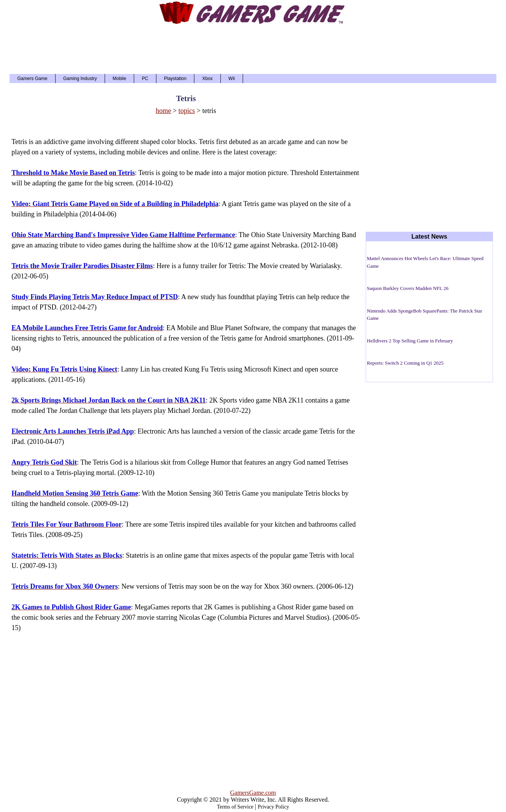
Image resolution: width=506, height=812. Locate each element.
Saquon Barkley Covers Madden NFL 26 (408, 288)
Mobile (119, 79)
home (163, 111)
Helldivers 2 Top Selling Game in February (410, 341)
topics (187, 111)
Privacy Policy (273, 807)
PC (145, 79)
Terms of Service (235, 807)
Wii (232, 79)
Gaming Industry (80, 79)
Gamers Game (32, 79)
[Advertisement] (253, 49)
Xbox (207, 79)
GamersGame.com (253, 793)
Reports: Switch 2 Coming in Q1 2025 (405, 363)
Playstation (175, 79)
